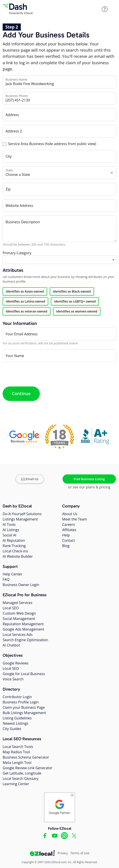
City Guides (12, 729)
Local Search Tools (18, 747)
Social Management (19, 619)
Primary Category (17, 253)
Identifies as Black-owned (72, 291)
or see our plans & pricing (89, 487)
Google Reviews (16, 663)
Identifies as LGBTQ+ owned (75, 301)
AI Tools (9, 524)
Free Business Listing (89, 479)
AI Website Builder (18, 556)
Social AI (10, 535)
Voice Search (13, 679)
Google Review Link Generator (28, 768)
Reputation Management (23, 624)
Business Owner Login (21, 585)
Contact (68, 540)
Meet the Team (75, 519)
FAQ (6, 579)
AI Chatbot (11, 645)
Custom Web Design (19, 613)
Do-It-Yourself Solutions (22, 514)
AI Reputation (14, 540)
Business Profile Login (21, 702)
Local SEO (11, 608)
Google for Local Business (24, 674)
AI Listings (11, 530)
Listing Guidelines (17, 718)
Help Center (12, 574)
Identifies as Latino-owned (25, 301)
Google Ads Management (23, 629)
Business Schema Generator (26, 757)
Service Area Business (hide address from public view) (52, 144)
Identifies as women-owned (77, 311)
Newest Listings (15, 723)
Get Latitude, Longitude (22, 773)
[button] (105, 9)
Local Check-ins (15, 551)
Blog (66, 546)
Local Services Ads (18, 635)
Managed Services (17, 603)
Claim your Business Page (24, 707)
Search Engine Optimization (25, 640)
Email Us (30, 479)
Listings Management (20, 519)
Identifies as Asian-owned (25, 291)
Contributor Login (17, 697)
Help (66, 535)
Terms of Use (80, 853)
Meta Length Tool (17, 763)
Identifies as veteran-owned (27, 311)
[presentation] (36, 374)
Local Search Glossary (21, 779)
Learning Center (16, 784)
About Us (70, 514)
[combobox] (59, 260)
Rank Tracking (14, 546)
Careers (69, 524)
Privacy (63, 853)
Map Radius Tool (16, 752)
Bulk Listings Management (24, 713)
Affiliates (69, 530)
